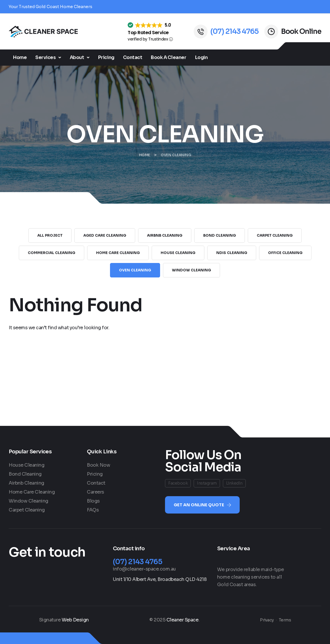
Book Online (301, 32)
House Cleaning (178, 253)
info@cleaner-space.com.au (144, 569)
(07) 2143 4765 (234, 32)
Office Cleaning (285, 253)
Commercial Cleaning (52, 253)
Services (48, 57)
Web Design (75, 620)
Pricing (106, 57)
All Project (50, 235)
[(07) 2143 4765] (201, 32)
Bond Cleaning (220, 235)
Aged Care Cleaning (105, 235)
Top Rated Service (148, 33)
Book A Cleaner (168, 57)
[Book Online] (271, 32)
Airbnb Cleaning (165, 235)
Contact (133, 57)
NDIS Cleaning (232, 253)
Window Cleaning (191, 270)
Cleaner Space (183, 620)
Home (20, 57)
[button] (48, 58)
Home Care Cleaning (118, 253)
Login (201, 57)
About (80, 57)
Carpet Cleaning (275, 235)
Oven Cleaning (135, 270)
